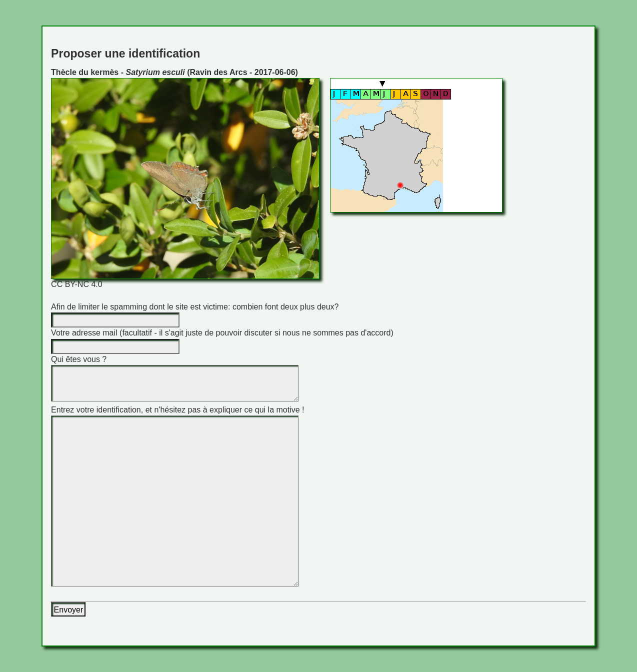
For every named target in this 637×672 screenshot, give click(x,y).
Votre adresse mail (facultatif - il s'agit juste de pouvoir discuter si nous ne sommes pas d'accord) (222, 333)
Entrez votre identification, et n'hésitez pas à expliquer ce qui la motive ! (177, 410)
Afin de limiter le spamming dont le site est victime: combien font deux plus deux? (195, 307)
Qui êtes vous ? (79, 359)
